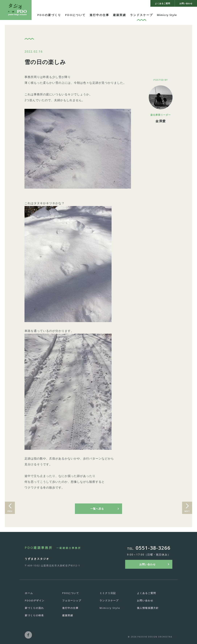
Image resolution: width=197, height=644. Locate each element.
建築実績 (120, 15)
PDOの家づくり (49, 15)
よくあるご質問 (146, 593)
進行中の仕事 (99, 15)
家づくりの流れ (34, 608)
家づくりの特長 (34, 615)
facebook (28, 635)
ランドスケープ (141, 15)
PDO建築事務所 (53, 548)
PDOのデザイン (35, 600)
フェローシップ (72, 600)
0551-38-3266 (153, 548)
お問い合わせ (147, 564)
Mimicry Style (167, 15)
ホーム (29, 593)
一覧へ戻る (97, 509)
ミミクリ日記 (108, 593)
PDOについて (75, 15)
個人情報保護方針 (148, 608)
